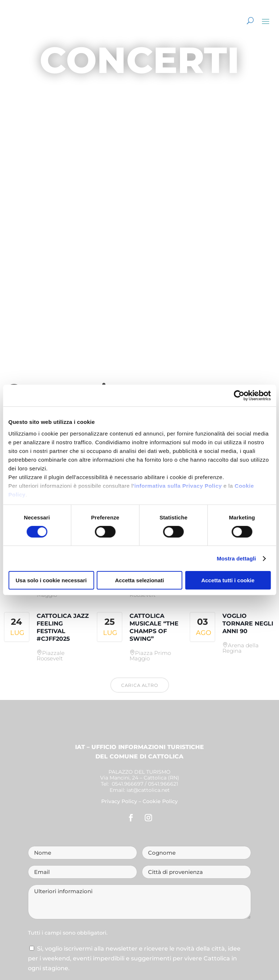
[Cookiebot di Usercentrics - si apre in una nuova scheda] (239, 396)
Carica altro (140, 685)
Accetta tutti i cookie (228, 580)
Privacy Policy (119, 801)
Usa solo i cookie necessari (51, 580)
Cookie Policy (160, 801)
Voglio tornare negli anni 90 (248, 623)
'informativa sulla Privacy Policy (177, 485)
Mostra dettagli (236, 558)
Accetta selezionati (139, 580)
